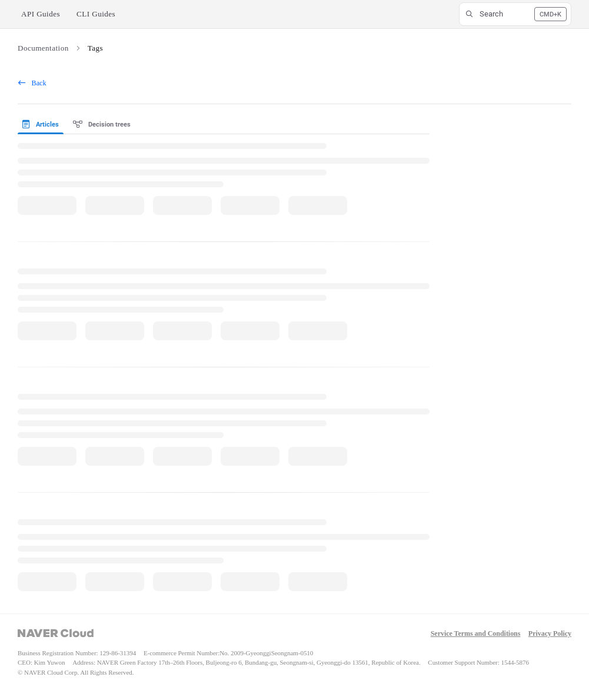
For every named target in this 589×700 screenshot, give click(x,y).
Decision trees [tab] (102, 125)
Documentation (43, 48)
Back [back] (32, 83)
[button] (515, 14)
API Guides (41, 14)
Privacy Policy (550, 634)
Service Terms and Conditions (476, 634)
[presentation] (43, 125)
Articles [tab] (41, 125)
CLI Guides (96, 14)
